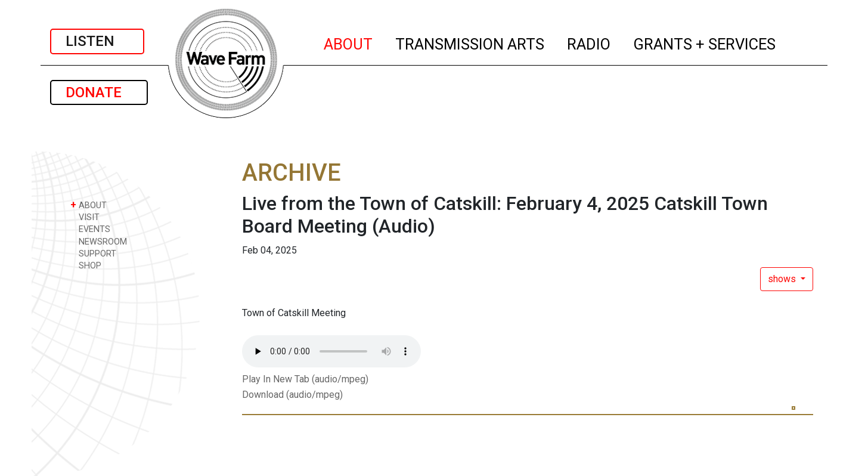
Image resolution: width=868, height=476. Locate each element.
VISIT (85, 217)
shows (783, 279)
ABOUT (349, 42)
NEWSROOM (99, 241)
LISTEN (97, 41)
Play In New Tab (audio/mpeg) (305, 379)
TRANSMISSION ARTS (470, 42)
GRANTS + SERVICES (705, 42)
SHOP (86, 265)
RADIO (589, 42)
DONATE (99, 92)
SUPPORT (93, 253)
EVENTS (90, 229)
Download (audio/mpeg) (292, 395)
